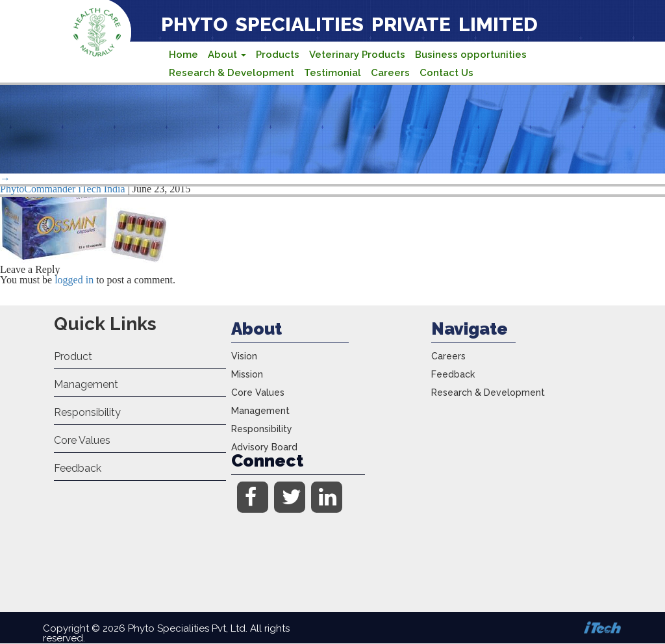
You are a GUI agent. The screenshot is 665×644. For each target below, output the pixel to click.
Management (86, 384)
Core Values (82, 440)
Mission (247, 374)
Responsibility (87, 412)
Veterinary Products (357, 55)
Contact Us (446, 73)
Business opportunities (471, 55)
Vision (244, 356)
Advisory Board (264, 447)
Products (278, 55)
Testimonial (332, 73)
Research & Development (232, 73)
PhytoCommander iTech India (63, 189)
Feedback (78, 468)
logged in (74, 280)
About (227, 55)
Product (73, 356)
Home (183, 55)
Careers (390, 73)
